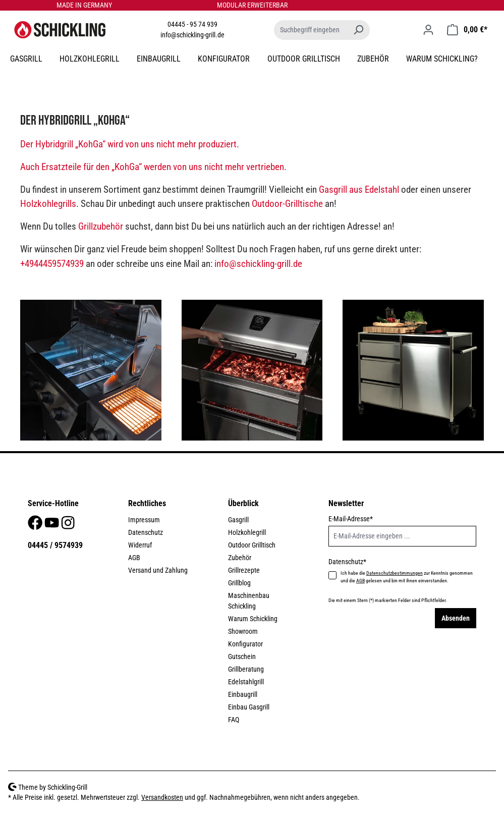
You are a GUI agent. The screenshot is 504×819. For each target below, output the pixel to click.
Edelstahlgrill (246, 682)
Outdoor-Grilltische (287, 204)
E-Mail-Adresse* (351, 519)
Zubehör (240, 558)
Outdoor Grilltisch (252, 545)
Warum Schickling (253, 619)
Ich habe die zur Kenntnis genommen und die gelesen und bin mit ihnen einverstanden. (407, 577)
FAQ (234, 720)
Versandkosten (162, 797)
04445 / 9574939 (55, 545)
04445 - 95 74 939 (192, 24)
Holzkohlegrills (48, 204)
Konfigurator (245, 644)
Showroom (243, 631)
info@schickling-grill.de (192, 35)
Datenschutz (146, 532)
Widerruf (140, 545)
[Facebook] (36, 526)
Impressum (144, 520)
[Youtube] (52, 526)
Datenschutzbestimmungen (395, 573)
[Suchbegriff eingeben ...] (311, 30)
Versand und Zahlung (158, 570)
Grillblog (239, 583)
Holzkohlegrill (247, 532)
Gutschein (242, 657)
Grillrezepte (244, 570)
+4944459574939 (52, 264)
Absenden (456, 618)
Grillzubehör (101, 226)
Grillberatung (246, 669)
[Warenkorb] (467, 30)
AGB (134, 558)
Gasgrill (238, 520)
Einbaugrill (243, 694)
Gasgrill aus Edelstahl (359, 189)
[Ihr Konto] (428, 30)
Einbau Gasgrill (249, 707)
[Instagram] (68, 526)
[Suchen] (358, 30)
